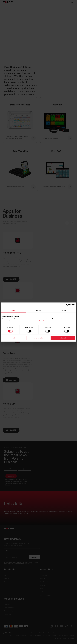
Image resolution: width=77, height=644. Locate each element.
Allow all (63, 338)
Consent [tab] (13, 310)
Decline (14, 338)
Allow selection (38, 338)
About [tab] (64, 310)
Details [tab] (39, 310)
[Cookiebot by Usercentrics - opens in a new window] (68, 305)
